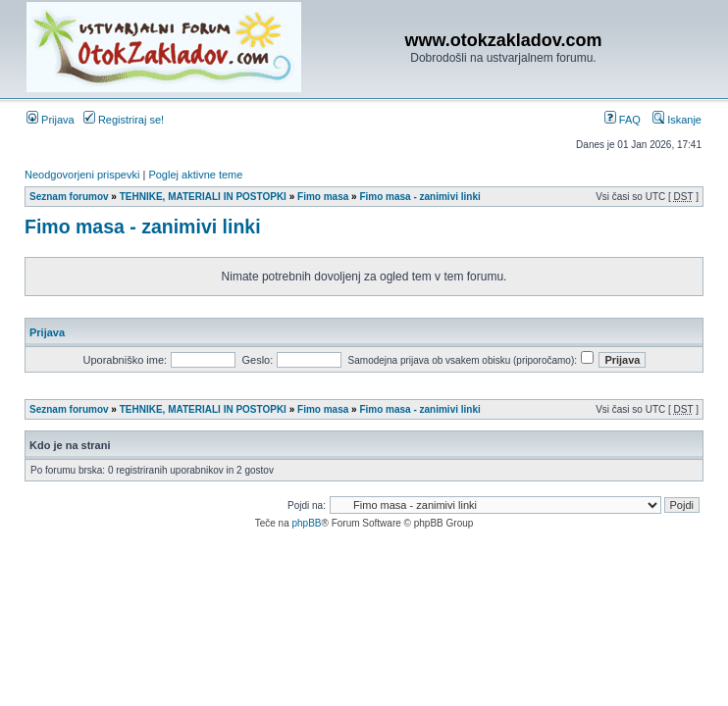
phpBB (306, 523)
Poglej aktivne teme (195, 175)
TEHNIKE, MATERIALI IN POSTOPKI (203, 197)
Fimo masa (323, 197)
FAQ (623, 120)
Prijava (51, 120)
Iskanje (677, 120)
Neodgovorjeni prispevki (82, 175)
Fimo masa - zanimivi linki (419, 197)
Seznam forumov (69, 197)
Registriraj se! (124, 120)
